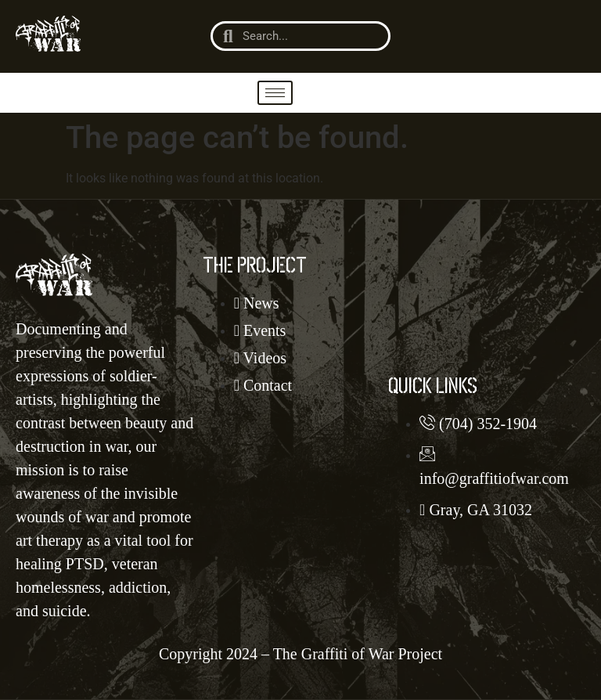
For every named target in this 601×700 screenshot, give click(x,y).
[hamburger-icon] (275, 93)
